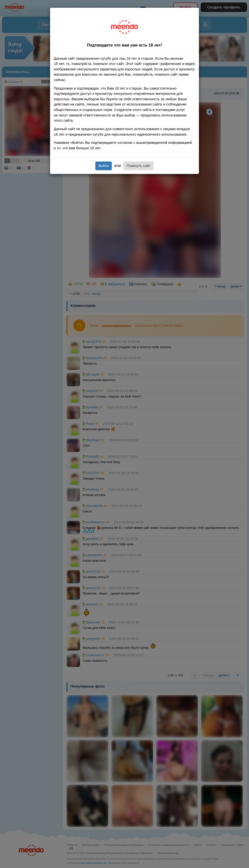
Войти (104, 166)
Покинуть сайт (138, 166)
